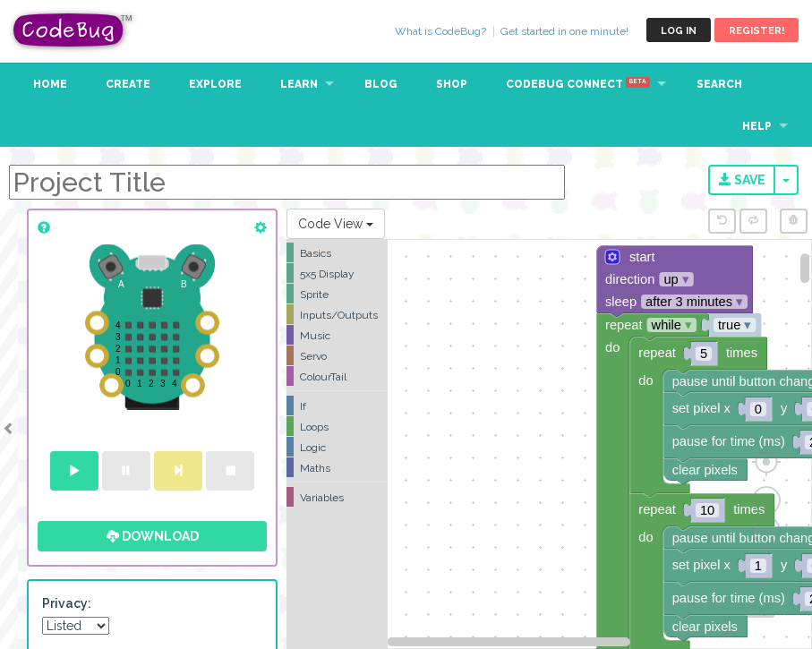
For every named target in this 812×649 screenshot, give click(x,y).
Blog (381, 84)
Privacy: (67, 603)
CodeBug (73, 30)
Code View (336, 224)
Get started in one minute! (564, 31)
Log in (679, 31)
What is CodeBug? (440, 31)
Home (50, 84)
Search (719, 84)
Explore (215, 84)
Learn (299, 84)
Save (742, 180)
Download (153, 536)
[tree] (337, 375)
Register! (756, 31)
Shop (452, 84)
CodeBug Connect (578, 84)
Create (128, 84)
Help (757, 126)
